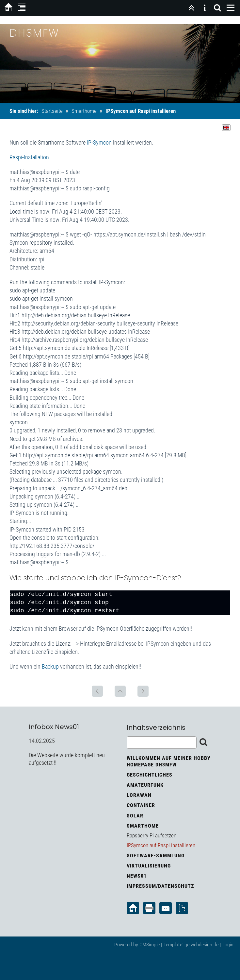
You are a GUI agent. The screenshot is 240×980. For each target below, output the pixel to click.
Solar (135, 816)
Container (141, 805)
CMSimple (150, 945)
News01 (137, 876)
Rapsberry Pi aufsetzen (152, 835)
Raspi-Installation (29, 157)
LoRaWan (139, 795)
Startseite (52, 111)
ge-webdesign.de (201, 945)
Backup (50, 666)
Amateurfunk (145, 785)
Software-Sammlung (156, 856)
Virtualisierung (149, 866)
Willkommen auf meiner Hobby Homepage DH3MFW (169, 761)
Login (228, 945)
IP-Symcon (99, 142)
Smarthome (84, 111)
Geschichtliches (150, 775)
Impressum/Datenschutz (160, 886)
